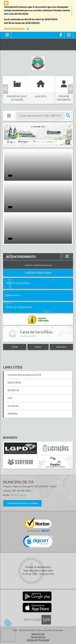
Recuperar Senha (44, 265)
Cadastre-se (30, 265)
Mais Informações (15, 29)
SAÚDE (15, 347)
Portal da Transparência (19, 307)
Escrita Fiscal (13, 295)
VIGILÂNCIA (61, 347)
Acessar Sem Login (38, 273)
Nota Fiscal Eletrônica (18, 283)
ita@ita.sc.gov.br (18, 495)
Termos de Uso (38, 637)
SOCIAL (38, 347)
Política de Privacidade (38, 640)
